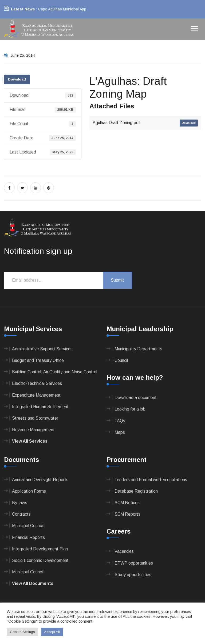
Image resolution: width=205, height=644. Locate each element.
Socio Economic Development (40, 560)
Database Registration (136, 491)
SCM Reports (127, 514)
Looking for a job (130, 409)
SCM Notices (127, 503)
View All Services (30, 441)
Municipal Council (28, 526)
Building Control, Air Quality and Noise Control (55, 372)
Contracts (21, 514)
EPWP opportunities (134, 563)
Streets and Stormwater (35, 418)
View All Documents (33, 583)
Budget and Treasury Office (38, 360)
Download (17, 79)
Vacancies (124, 551)
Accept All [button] (52, 632)
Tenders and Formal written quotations (151, 480)
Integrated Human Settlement (40, 407)
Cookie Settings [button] (22, 632)
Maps (120, 432)
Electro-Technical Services (37, 383)
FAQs (120, 421)
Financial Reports (28, 537)
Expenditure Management (36, 395)
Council (121, 360)
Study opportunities (133, 575)
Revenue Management (33, 430)
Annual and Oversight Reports (40, 480)
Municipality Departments (138, 349)
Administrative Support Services (42, 349)
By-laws (20, 503)
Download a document (136, 398)
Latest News (23, 9)
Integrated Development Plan (40, 549)
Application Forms (29, 491)
